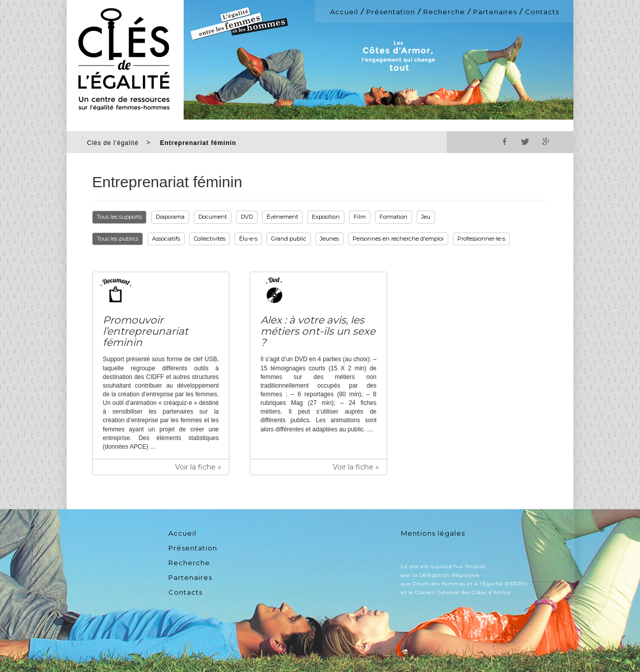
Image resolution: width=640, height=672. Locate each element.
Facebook (505, 141)
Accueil (344, 12)
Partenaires (495, 12)
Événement (282, 217)
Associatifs (166, 239)
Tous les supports (119, 217)
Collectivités (210, 239)
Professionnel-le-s (481, 239)
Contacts (542, 12)
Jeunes (329, 239)
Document (213, 217)
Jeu (426, 217)
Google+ (545, 141)
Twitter (525, 141)
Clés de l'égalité (113, 143)
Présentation (391, 12)
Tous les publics (118, 239)
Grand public (289, 239)
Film (360, 217)
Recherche (444, 12)
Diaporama (170, 217)
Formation (394, 217)
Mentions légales (433, 533)
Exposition (326, 217)
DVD (247, 217)
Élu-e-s (248, 239)
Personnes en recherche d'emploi (398, 239)
